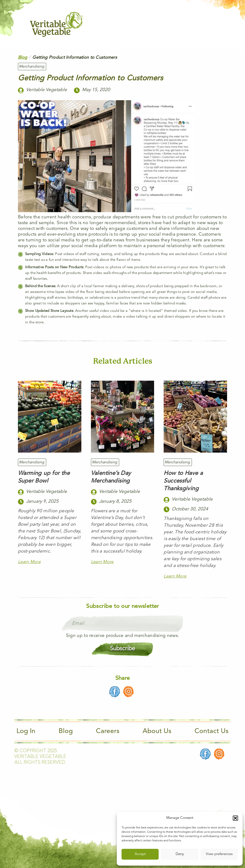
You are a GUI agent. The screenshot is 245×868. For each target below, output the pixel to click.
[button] (235, 818)
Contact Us (212, 731)
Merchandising (32, 67)
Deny (180, 854)
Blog (22, 58)
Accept (140, 854)
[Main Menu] (212, 24)
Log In (26, 731)
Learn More (29, 562)
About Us (157, 731)
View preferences (219, 854)
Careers (108, 731)
